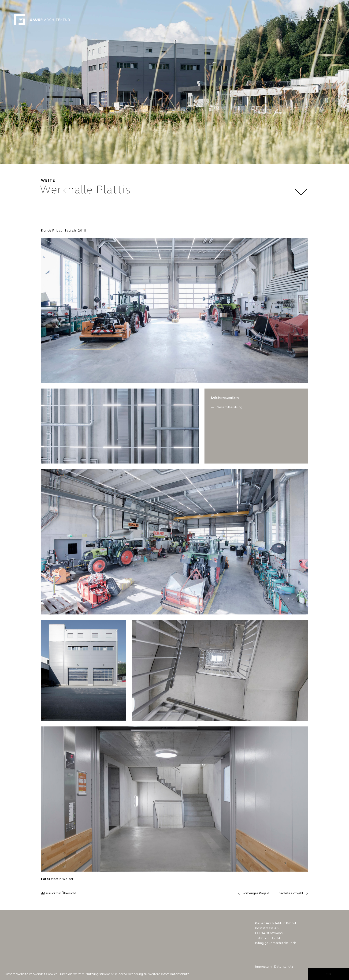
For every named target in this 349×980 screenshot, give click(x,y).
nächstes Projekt (291, 893)
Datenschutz (179, 975)
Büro (306, 20)
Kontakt (326, 20)
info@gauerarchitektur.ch (276, 943)
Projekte (285, 20)
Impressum (263, 967)
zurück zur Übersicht (61, 893)
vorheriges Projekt (256, 893)
